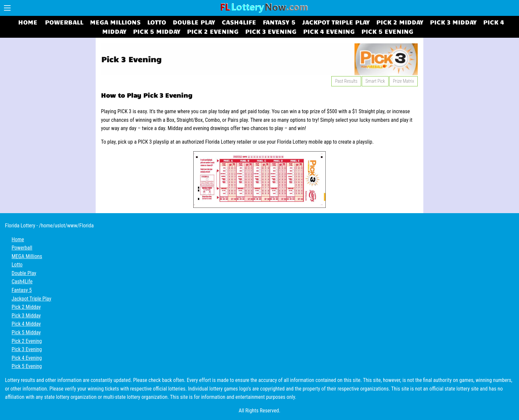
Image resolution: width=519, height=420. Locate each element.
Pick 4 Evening (329, 31)
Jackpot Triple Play (336, 22)
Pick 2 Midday (400, 22)
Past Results (346, 81)
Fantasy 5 (279, 22)
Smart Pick (375, 81)
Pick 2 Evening (213, 31)
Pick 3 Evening (271, 31)
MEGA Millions (115, 22)
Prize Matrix (403, 81)
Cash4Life (239, 22)
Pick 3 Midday (453, 22)
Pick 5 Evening (387, 31)
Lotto (157, 22)
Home (28, 22)
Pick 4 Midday (26, 324)
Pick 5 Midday (157, 31)
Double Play (194, 22)
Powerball (64, 22)
